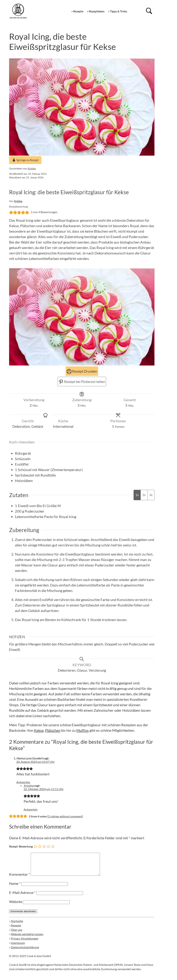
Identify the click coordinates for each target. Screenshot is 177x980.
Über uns (17, 934)
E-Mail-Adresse (22, 897)
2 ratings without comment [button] (65, 816)
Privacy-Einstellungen (25, 943)
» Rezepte (77, 11)
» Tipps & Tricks (118, 11)
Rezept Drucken (82, 371)
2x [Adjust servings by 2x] (144, 495)
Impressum (18, 947)
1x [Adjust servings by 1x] (137, 495)
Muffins (83, 730)
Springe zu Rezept (25, 160)
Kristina (32, 169)
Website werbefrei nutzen (27, 938)
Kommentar (20, 879)
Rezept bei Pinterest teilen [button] (82, 382)
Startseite (17, 925)
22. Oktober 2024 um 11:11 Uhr (44, 789)
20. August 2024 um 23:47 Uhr (36, 762)
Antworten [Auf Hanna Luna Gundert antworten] (23, 782)
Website (16, 906)
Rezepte (16, 930)
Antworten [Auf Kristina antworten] (31, 809)
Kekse (39, 730)
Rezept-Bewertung (21, 846)
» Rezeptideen (96, 11)
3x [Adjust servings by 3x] (151, 495)
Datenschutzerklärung (25, 952)
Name (15, 888)
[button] (11, 212)
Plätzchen (53, 730)
